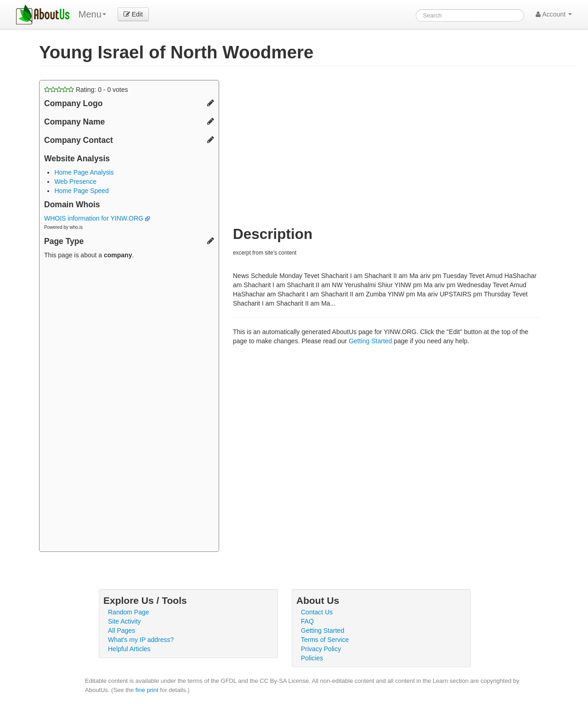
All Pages (122, 630)
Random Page (129, 612)
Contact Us (317, 612)
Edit (133, 14)
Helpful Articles (129, 649)
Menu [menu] (92, 14)
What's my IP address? (141, 640)
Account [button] (554, 14)
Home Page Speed (81, 191)
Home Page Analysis (84, 172)
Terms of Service (325, 640)
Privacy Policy (321, 649)
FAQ (307, 621)
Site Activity (124, 621)
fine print (147, 690)
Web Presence (75, 182)
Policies (312, 658)
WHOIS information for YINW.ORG (97, 218)
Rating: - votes (86, 90)
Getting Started (370, 341)
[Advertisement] (129, 407)
